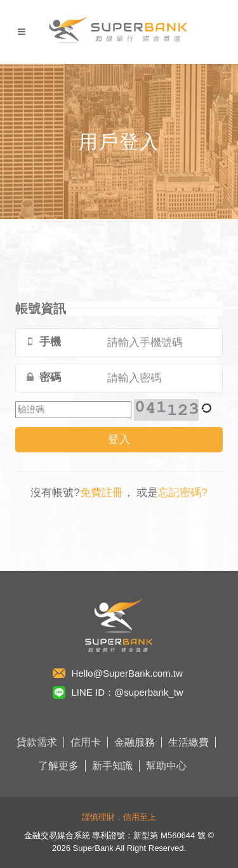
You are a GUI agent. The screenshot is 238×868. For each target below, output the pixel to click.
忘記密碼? (182, 493)
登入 (119, 439)
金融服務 (135, 742)
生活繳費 (188, 742)
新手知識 (112, 766)
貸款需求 (37, 742)
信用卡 (86, 742)
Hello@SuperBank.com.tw (127, 673)
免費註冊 (102, 493)
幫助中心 (166, 766)
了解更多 (58, 766)
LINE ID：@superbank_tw (128, 692)
